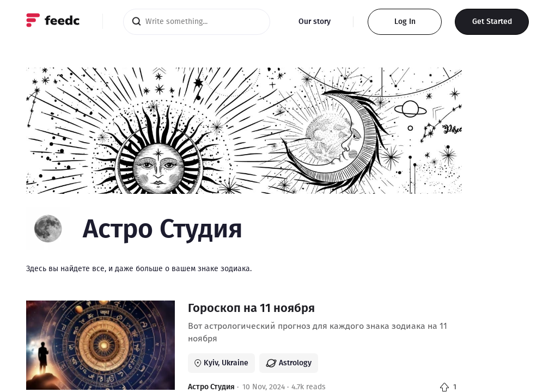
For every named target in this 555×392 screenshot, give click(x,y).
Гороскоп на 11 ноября (251, 308)
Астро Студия (211, 387)
